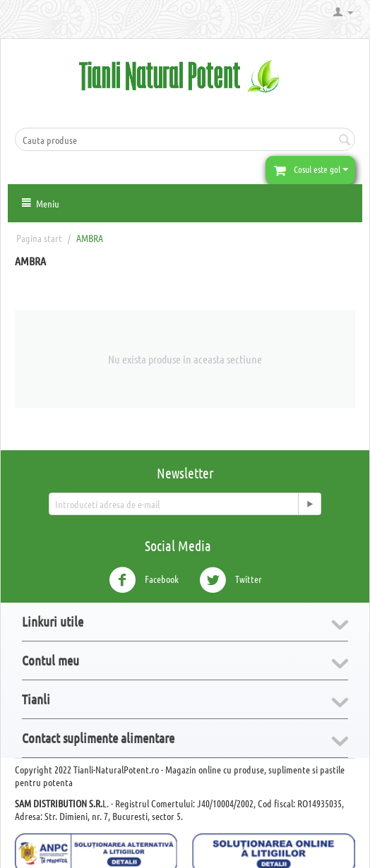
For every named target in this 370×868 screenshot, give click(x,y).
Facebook (144, 580)
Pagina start (39, 238)
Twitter (231, 580)
